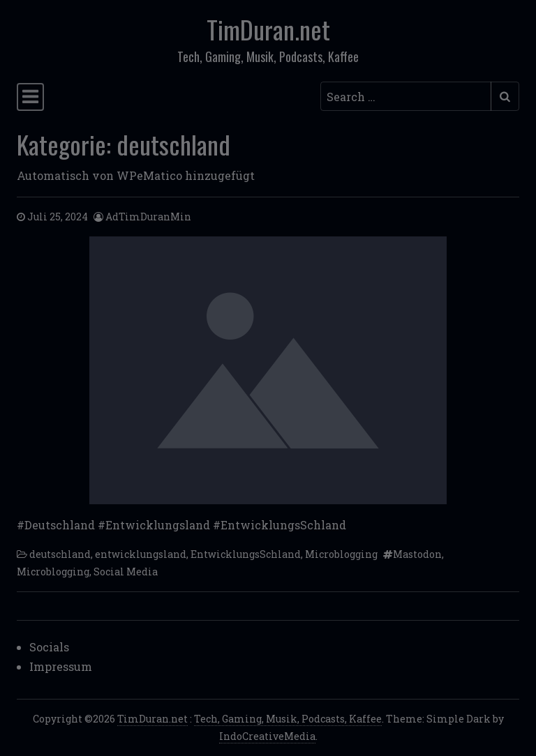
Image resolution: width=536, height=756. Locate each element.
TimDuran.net (268, 29)
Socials (49, 647)
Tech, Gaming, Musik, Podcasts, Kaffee (288, 719)
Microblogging (341, 554)
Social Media (126, 572)
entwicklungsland (141, 554)
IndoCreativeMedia (267, 736)
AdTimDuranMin (148, 217)
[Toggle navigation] (30, 97)
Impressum (61, 666)
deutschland (60, 554)
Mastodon (417, 554)
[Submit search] (505, 96)
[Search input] (406, 96)
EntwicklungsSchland (246, 554)
